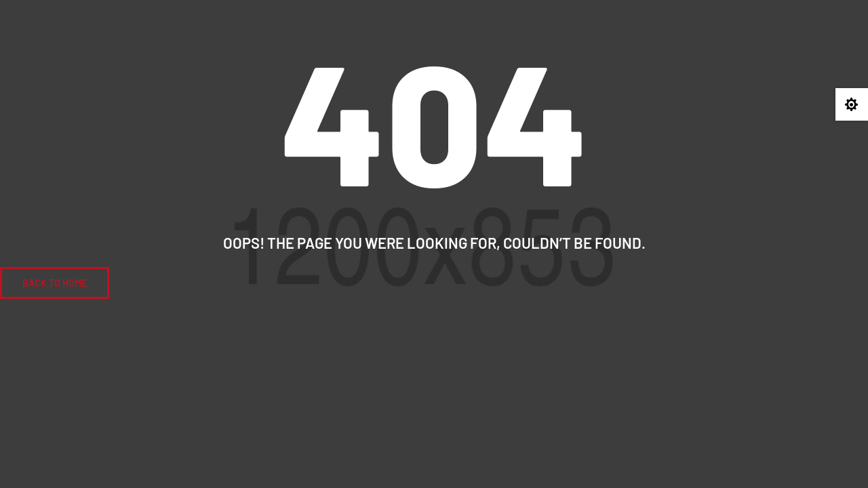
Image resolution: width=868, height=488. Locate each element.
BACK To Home (55, 283)
